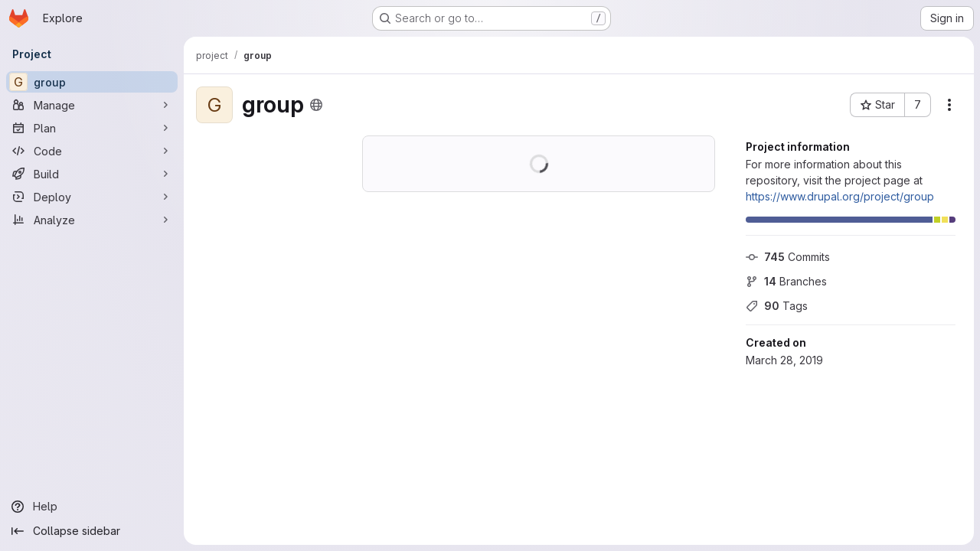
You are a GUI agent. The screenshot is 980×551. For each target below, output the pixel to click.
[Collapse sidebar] (92, 531)
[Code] (92, 151)
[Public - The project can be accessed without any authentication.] (316, 105)
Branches (786, 281)
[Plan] (92, 128)
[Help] (92, 507)
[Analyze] (92, 220)
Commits (788, 257)
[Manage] (92, 105)
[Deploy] (92, 197)
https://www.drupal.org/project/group (840, 196)
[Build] (92, 174)
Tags (777, 306)
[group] (92, 82)
